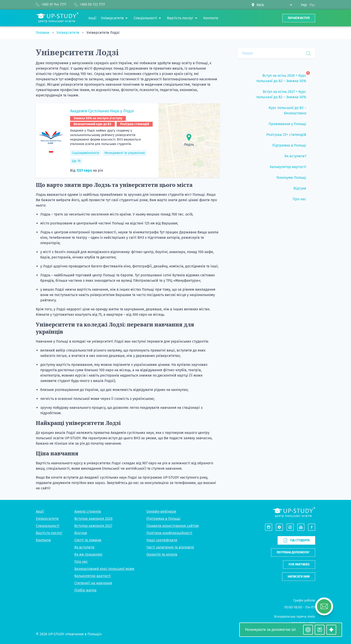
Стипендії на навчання (93, 583)
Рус (312, 5)
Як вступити (84, 547)
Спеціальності (48, 526)
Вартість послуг (49, 533)
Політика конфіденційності (169, 533)
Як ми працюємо (88, 554)
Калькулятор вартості (93, 576)
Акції (40, 511)
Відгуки (81, 533)
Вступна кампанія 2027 (93, 526)
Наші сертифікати (162, 540)
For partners (299, 564)
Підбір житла (85, 590)
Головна (43, 33)
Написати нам (299, 577)
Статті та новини (88, 540)
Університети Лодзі (103, 33)
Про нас (81, 562)
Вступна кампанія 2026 (93, 519)
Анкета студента (88, 511)
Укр (304, 5)
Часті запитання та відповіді (170, 547)
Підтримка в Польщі (163, 519)
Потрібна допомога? (293, 552)
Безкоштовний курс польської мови (104, 569)
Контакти (43, 540)
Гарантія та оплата (162, 554)
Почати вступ (299, 18)
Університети (68, 33)
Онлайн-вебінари (161, 511)
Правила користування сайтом (173, 526)
